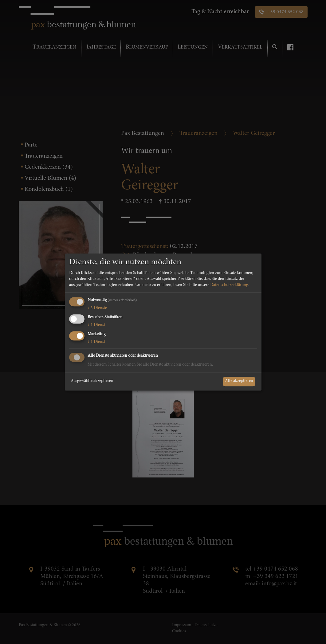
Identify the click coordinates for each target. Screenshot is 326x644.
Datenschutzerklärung (229, 285)
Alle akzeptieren (239, 381)
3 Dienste (97, 308)
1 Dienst (96, 325)
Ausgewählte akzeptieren (92, 381)
